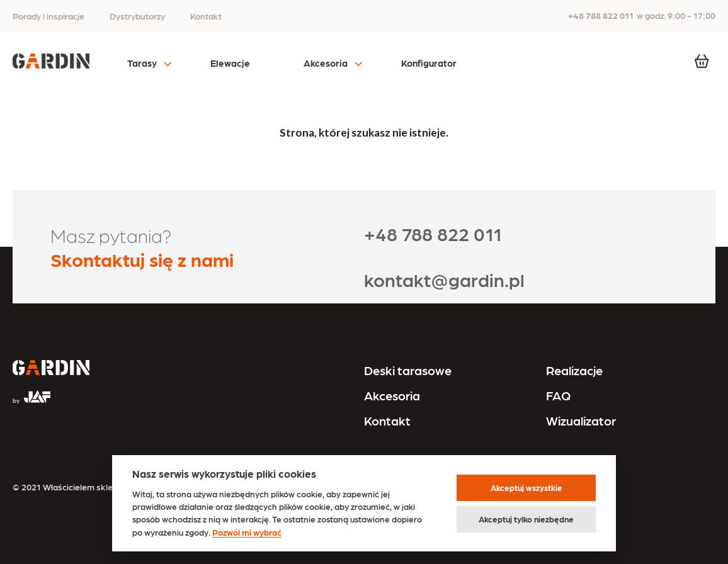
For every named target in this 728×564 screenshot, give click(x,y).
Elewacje (230, 63)
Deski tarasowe (408, 370)
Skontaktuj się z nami (142, 259)
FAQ (558, 395)
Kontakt (206, 16)
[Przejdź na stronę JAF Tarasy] (31, 392)
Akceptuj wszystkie (526, 488)
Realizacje (574, 370)
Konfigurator (429, 63)
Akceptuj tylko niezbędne (526, 519)
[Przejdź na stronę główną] (51, 369)
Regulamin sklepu (578, 487)
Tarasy (142, 63)
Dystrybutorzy (137, 16)
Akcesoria (326, 63)
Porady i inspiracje (48, 16)
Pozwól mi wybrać (247, 532)
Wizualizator (581, 420)
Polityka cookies (575, 506)
